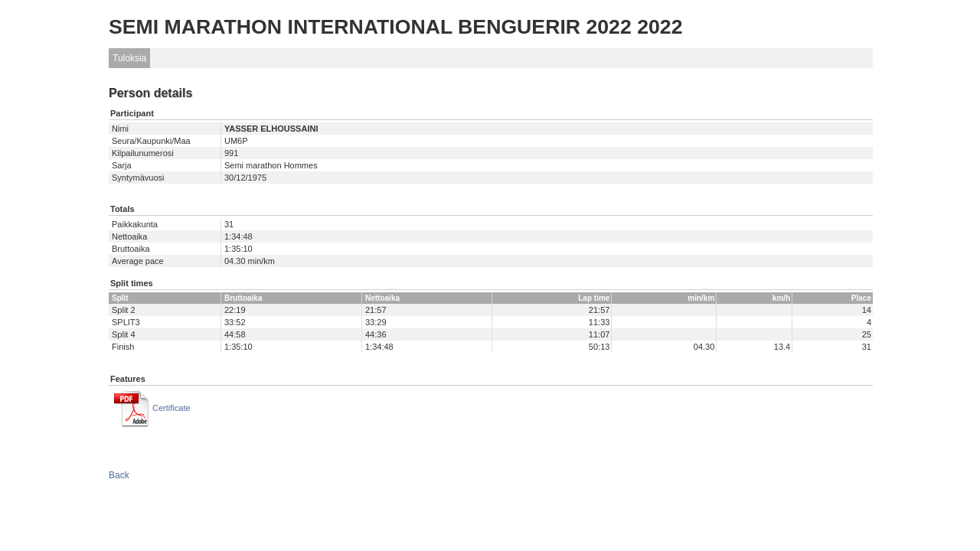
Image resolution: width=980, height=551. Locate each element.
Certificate (171, 408)
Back (119, 475)
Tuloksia (129, 58)
